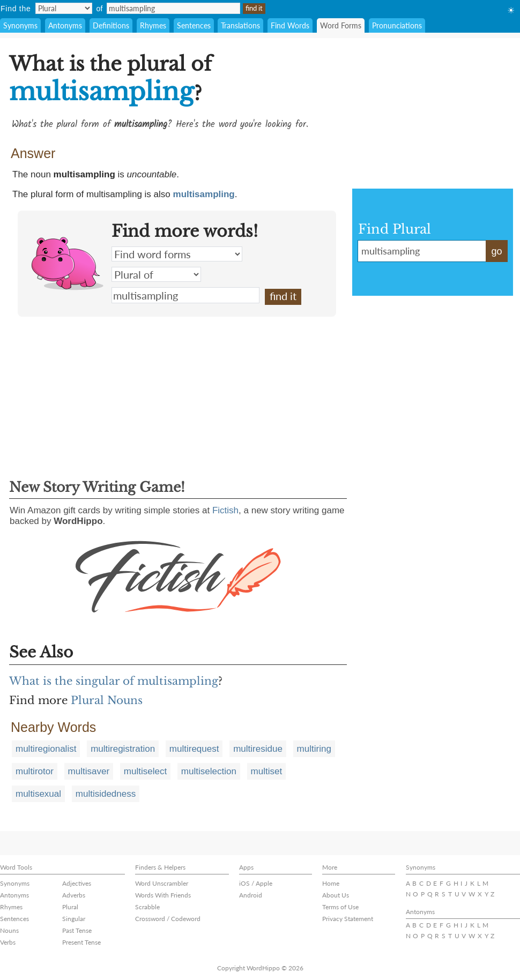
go (496, 251)
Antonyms (65, 25)
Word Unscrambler (162, 883)
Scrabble (147, 907)
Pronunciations (397, 25)
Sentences (194, 25)
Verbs (8, 942)
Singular (74, 919)
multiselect (145, 771)
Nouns (9, 930)
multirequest (194, 749)
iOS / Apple (256, 883)
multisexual (38, 794)
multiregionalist (46, 749)
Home (331, 883)
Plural (70, 907)
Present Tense (81, 942)
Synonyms (20, 25)
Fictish (225, 510)
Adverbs (74, 895)
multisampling (204, 194)
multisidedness (106, 794)
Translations (240, 25)
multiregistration (123, 749)
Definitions (111, 25)
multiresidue (258, 749)
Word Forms (341, 25)
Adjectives (77, 883)
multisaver (89, 771)
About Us (336, 895)
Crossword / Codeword (168, 919)
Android (251, 895)
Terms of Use (340, 907)
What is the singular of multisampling (114, 681)
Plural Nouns (107, 700)
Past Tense (77, 930)
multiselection (209, 771)
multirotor (35, 771)
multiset (267, 771)
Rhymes (153, 25)
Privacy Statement (348, 919)
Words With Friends (163, 895)
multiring (314, 749)
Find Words (290, 25)
